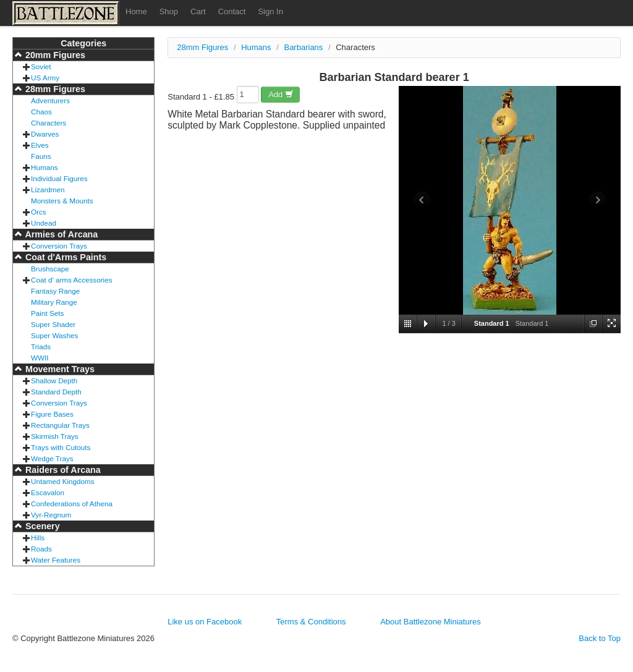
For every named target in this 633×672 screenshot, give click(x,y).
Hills (38, 538)
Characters (49, 123)
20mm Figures (54, 55)
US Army (45, 78)
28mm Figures (54, 89)
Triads (41, 347)
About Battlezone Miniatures (431, 622)
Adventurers (50, 100)
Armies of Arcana (60, 234)
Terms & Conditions (311, 622)
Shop (169, 11)
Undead (44, 223)
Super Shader (53, 324)
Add (281, 94)
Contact (232, 11)
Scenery (41, 526)
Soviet (41, 66)
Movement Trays (59, 369)
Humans (45, 167)
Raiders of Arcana (62, 470)
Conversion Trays (59, 246)
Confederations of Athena (72, 504)
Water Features (56, 560)
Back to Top (600, 638)
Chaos (41, 112)
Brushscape (50, 269)
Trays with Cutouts (61, 447)
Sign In (270, 11)
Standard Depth (56, 392)
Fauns (41, 156)
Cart (198, 11)
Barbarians (303, 47)
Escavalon (48, 492)
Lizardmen (48, 189)
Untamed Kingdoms (63, 481)
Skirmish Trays (55, 436)
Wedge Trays (52, 458)
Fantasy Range (55, 291)
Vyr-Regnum (51, 515)
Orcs (39, 212)
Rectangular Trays (60, 425)
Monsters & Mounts (62, 201)
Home (136, 11)
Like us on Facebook (205, 622)
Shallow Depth (54, 381)
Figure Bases (52, 414)
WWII (40, 358)
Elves (40, 145)
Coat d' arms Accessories (72, 280)
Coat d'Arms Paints (65, 257)
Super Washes (54, 335)
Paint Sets (47, 313)
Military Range (54, 302)
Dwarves (45, 134)
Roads (41, 549)
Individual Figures (59, 178)
